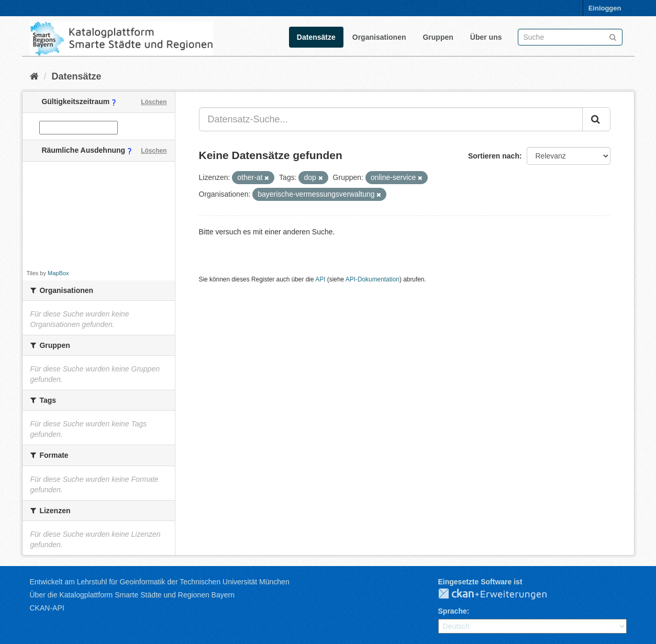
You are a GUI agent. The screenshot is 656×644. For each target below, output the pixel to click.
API (320, 279)
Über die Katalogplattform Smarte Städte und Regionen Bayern (132, 595)
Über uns (486, 37)
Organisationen (379, 37)
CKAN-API (47, 608)
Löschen (154, 102)
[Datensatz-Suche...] (391, 119)
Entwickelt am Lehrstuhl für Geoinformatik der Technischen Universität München (160, 582)
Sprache (453, 611)
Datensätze (316, 37)
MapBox (58, 273)
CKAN (501, 594)
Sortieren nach (494, 156)
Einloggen (605, 8)
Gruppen (438, 37)
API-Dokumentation (373, 279)
